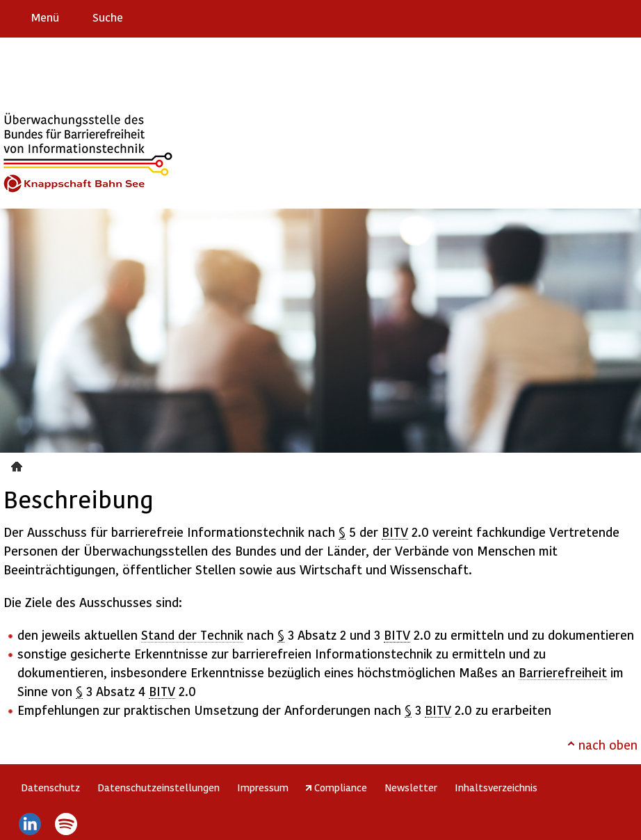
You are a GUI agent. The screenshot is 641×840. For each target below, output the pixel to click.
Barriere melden (572, 17)
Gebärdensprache (599, 17)
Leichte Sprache (625, 17)
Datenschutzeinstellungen (159, 787)
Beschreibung (18, 465)
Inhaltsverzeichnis (496, 787)
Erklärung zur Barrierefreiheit (544, 17)
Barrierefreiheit (563, 672)
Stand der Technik (192, 635)
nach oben (608, 744)
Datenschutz (50, 787)
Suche (108, 17)
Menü (45, 17)
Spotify (66, 824)
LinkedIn (30, 824)
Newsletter (411, 787)
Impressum (263, 787)
